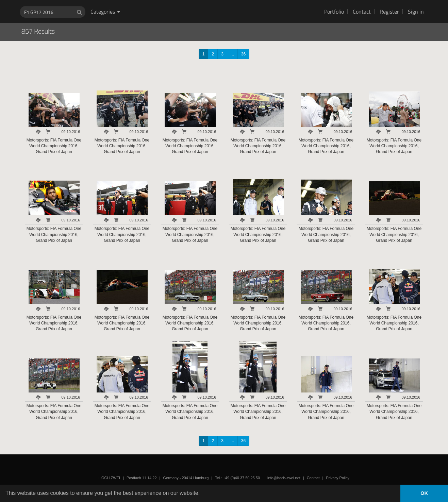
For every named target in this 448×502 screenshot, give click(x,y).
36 (243, 54)
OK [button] (424, 493)
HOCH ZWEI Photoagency (213, 0)
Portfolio (334, 12)
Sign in (416, 12)
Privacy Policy (337, 478)
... (232, 54)
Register (389, 12)
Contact (362, 12)
